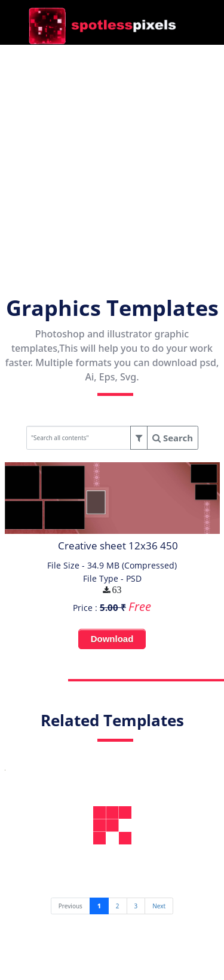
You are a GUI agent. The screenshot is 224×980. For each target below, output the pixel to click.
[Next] (159, 906)
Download (112, 639)
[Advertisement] (112, 157)
